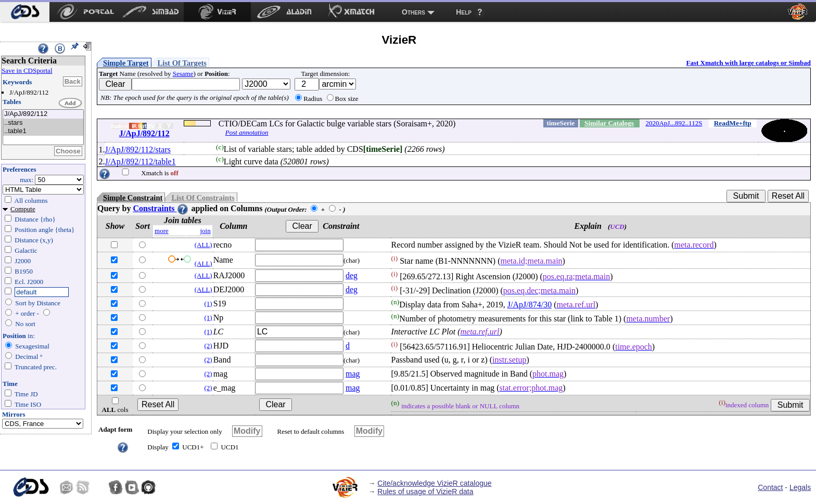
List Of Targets (182, 63)
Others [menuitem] (413, 12)
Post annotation (247, 132)
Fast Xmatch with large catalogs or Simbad (748, 63)
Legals (800, 487)
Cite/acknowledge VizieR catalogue (434, 483)
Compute (23, 209)
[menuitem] (25, 12)
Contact (770, 487)
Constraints (161, 208)
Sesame (183, 74)
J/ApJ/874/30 (530, 305)
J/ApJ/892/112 (43, 114)
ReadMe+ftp (733, 123)
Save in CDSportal (27, 70)
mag (353, 374)
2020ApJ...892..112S (674, 123)
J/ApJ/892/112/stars (138, 150)
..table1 (43, 131)
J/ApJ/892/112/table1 (140, 161)
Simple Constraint (133, 198)
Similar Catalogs (609, 123)
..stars (43, 123)
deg (352, 275)
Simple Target (126, 63)
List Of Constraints (203, 198)
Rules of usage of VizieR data (425, 492)
